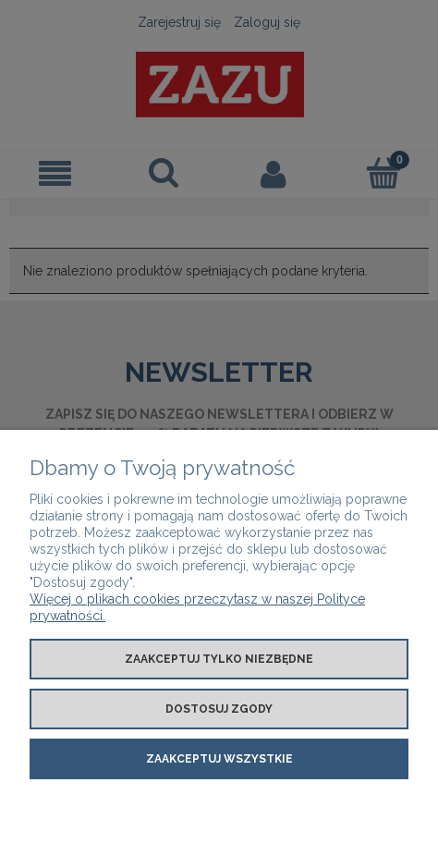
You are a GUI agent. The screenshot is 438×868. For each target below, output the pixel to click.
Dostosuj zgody (219, 709)
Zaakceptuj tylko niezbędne (219, 659)
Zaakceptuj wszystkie (219, 759)
